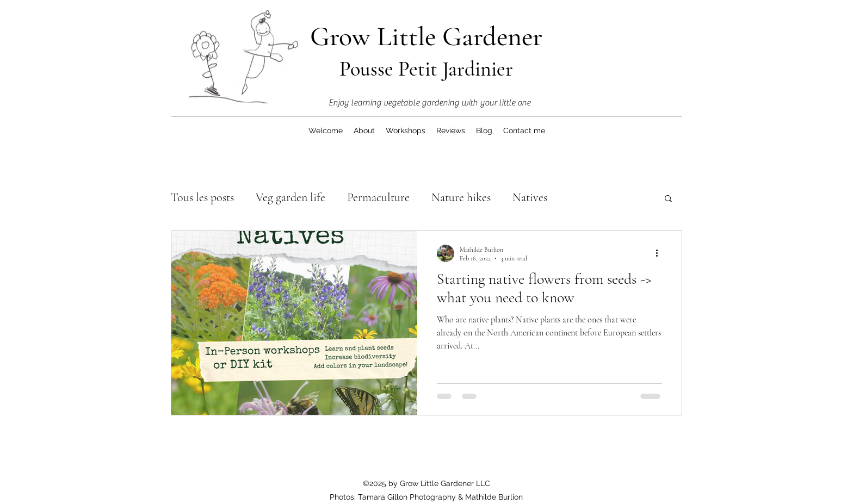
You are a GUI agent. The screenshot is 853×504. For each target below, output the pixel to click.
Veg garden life (290, 197)
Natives (530, 197)
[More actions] (660, 253)
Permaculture (378, 197)
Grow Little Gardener (426, 36)
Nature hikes (461, 197)
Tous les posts (202, 197)
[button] (668, 199)
